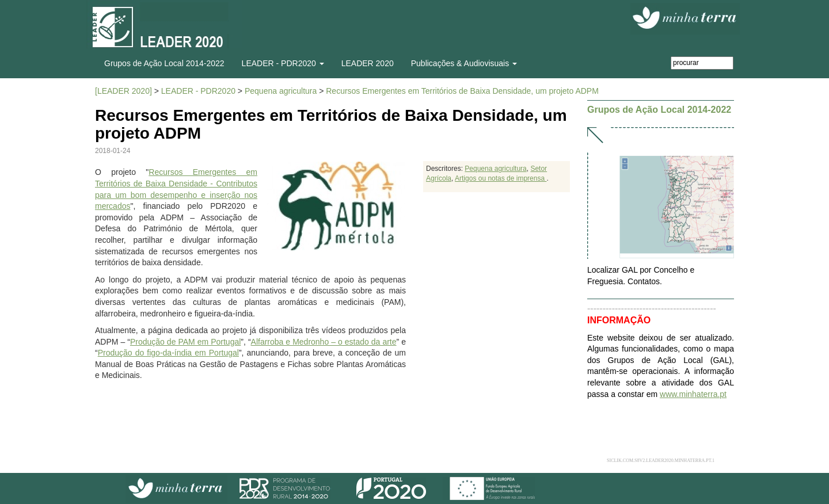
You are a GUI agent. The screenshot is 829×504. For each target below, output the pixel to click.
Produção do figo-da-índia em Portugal (168, 353)
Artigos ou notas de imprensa (501, 178)
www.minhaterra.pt (693, 394)
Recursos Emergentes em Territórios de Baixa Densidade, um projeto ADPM (462, 91)
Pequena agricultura (281, 91)
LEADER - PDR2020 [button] (283, 63)
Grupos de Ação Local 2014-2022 (164, 63)
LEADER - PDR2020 (198, 91)
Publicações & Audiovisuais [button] (464, 63)
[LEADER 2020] (123, 91)
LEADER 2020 (368, 63)
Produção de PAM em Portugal (185, 342)
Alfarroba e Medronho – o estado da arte (324, 342)
